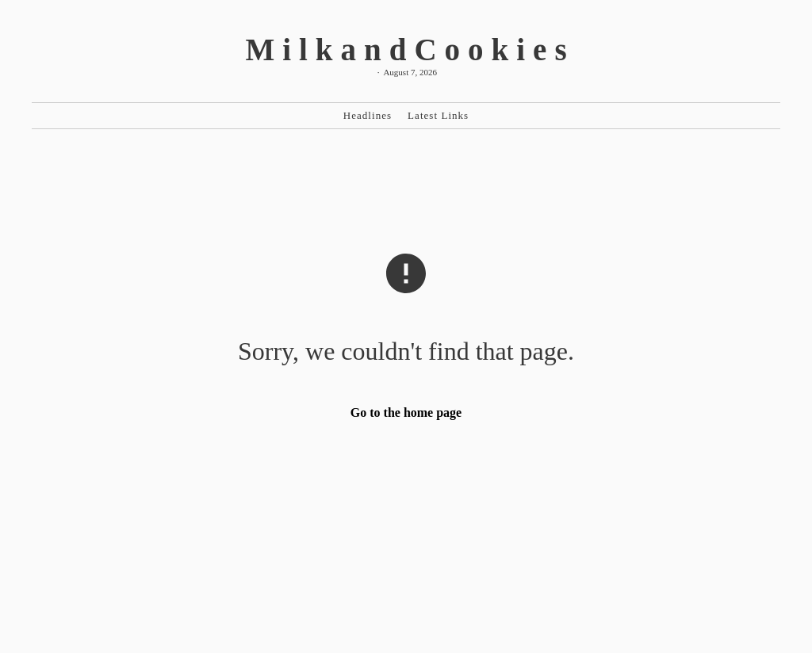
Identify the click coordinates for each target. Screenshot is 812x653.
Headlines (368, 115)
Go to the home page (406, 412)
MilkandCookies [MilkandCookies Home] (410, 50)
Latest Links (438, 115)
